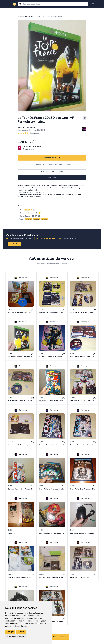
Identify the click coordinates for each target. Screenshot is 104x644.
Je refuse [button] (21, 632)
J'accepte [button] (10, 632)
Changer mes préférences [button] (16, 636)
